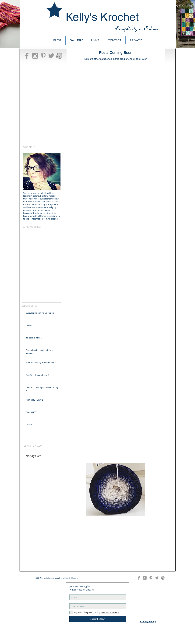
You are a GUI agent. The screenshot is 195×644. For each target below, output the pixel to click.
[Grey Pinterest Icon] (43, 56)
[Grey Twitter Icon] (51, 56)
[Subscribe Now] (98, 619)
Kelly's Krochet (102, 17)
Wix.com (74, 578)
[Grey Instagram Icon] (35, 56)
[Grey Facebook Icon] (27, 56)
